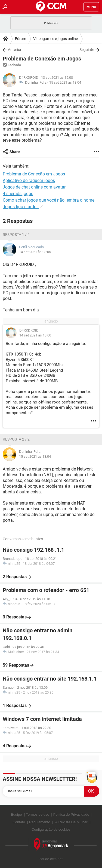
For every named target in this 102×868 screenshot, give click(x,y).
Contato (19, 822)
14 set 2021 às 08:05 (35, 252)
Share (15, 152)
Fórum (21, 39)
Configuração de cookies (51, 829)
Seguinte (87, 50)
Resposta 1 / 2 (16, 235)
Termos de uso (37, 814)
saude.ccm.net (51, 859)
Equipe (16, 814)
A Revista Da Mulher (71, 822)
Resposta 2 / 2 (16, 439)
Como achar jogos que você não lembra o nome (49, 200)
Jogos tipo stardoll (21, 207)
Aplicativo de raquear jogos (29, 180)
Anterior (15, 50)
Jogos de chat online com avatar (34, 187)
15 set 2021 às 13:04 (65, 82)
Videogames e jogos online (55, 39)
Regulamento (40, 822)
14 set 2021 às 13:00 (35, 335)
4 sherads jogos (18, 194)
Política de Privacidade (71, 814)
